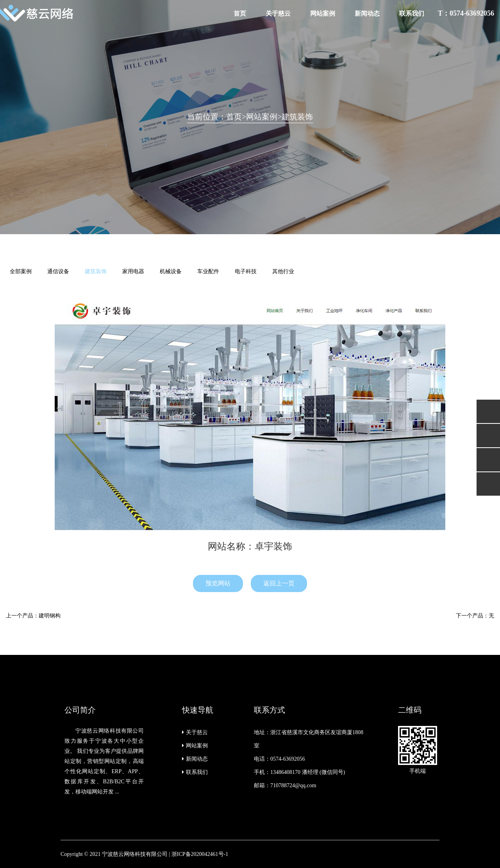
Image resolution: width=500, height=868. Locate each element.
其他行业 (283, 271)
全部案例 (21, 271)
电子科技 (246, 271)
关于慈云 (278, 13)
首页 (240, 13)
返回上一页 (279, 583)
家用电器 (133, 271)
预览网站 (218, 583)
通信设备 (58, 271)
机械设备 (171, 271)
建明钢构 (50, 616)
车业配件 (208, 271)
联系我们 (412, 13)
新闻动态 (367, 13)
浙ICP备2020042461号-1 (200, 854)
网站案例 (323, 13)
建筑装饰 (297, 117)
